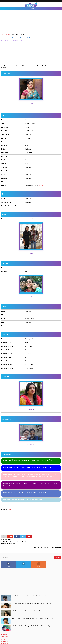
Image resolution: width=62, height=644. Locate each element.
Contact (7, 1)
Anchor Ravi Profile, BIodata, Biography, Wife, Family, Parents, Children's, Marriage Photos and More (35, 620)
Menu (31, 9)
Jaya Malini (42, 185)
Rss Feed (39, 559)
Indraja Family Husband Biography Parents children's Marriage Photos (22, 38)
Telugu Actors (4, 629)
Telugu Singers (4, 636)
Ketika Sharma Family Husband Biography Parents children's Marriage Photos (48, 543)
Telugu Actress (4, 630)
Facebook (8, 559)
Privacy (11, 1)
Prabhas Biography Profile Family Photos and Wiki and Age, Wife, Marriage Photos (31, 590)
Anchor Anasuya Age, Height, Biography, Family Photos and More (27, 605)
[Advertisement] (31, 22)
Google (10, 509)
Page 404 (16, 1)
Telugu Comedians (5, 632)
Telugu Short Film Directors (7, 640)
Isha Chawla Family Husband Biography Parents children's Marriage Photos (14, 543)
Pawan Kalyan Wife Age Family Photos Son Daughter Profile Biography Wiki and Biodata (32, 613)
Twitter (23, 559)
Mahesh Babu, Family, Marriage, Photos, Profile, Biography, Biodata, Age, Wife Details (31, 597)
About (3, 1)
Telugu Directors (5, 638)
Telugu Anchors (4, 634)
